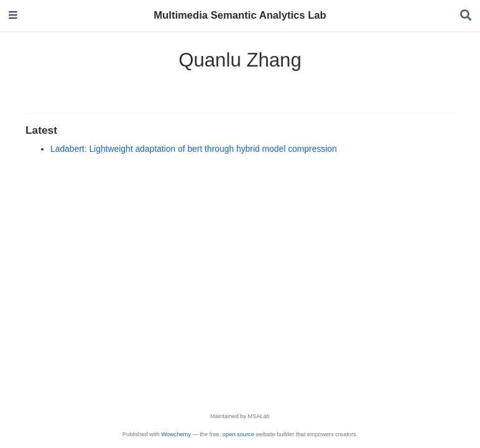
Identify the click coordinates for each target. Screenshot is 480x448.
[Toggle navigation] (13, 16)
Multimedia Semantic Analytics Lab (240, 15)
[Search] (466, 16)
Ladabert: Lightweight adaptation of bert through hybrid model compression (194, 149)
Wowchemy (176, 434)
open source (238, 434)
